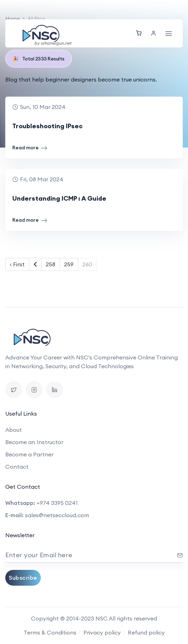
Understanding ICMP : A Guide (59, 198)
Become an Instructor (34, 442)
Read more (30, 148)
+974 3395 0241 (57, 503)
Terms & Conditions (50, 632)
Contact (17, 467)
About (14, 430)
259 (69, 264)
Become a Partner (29, 454)
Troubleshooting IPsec (48, 126)
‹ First (17, 264)
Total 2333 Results (39, 59)
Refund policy (146, 632)
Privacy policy (102, 632)
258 (51, 264)
